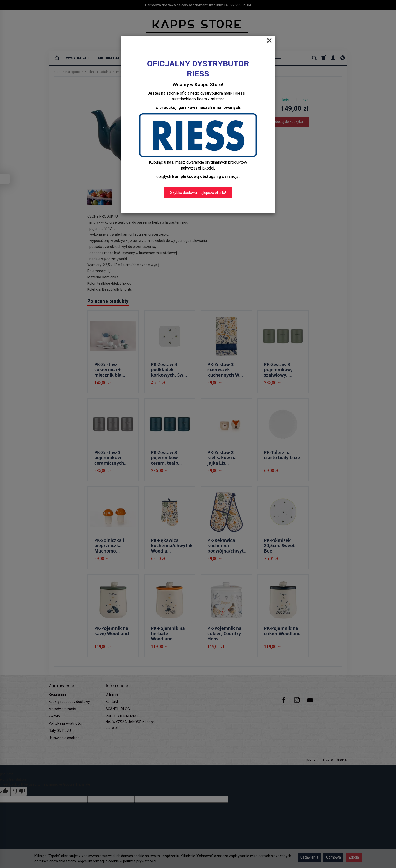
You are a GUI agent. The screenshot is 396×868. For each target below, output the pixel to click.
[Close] (269, 41)
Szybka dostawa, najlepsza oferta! (198, 193)
